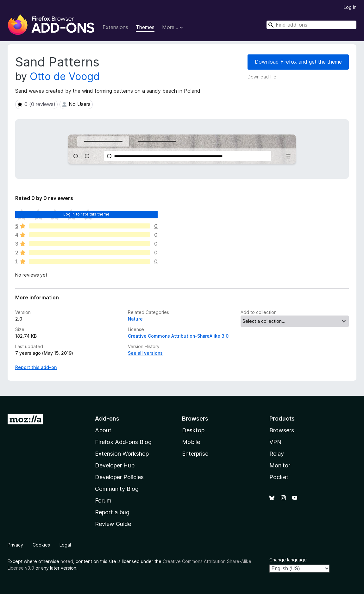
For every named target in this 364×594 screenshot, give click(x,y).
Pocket (279, 477)
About (103, 430)
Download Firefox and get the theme (298, 62)
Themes (145, 27)
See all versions (145, 353)
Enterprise (195, 454)
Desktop (193, 430)
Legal (65, 545)
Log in (350, 7)
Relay (277, 454)
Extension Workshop (122, 454)
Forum (103, 500)
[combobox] (311, 25)
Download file (262, 77)
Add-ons (107, 419)
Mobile (191, 442)
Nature (135, 319)
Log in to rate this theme (87, 214)
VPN (275, 442)
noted (67, 561)
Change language (288, 560)
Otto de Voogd (65, 76)
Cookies (41, 545)
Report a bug (112, 512)
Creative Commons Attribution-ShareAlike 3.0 (178, 336)
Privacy (15, 545)
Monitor (280, 465)
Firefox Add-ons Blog (123, 442)
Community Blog (117, 489)
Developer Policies (119, 477)
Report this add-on (36, 367)
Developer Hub (115, 465)
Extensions (115, 27)
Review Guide (113, 524)
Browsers (282, 430)
